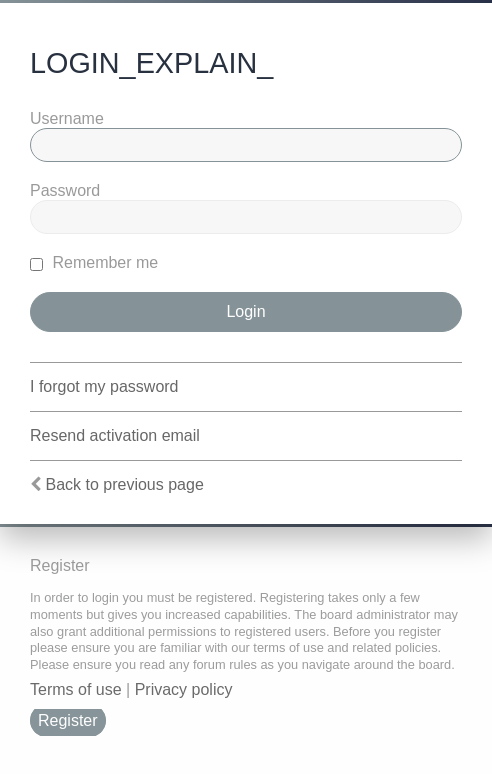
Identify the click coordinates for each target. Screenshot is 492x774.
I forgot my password (104, 386)
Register (68, 720)
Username (67, 118)
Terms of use (76, 689)
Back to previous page (124, 484)
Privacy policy (184, 689)
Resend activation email (115, 435)
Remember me (94, 262)
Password (65, 190)
